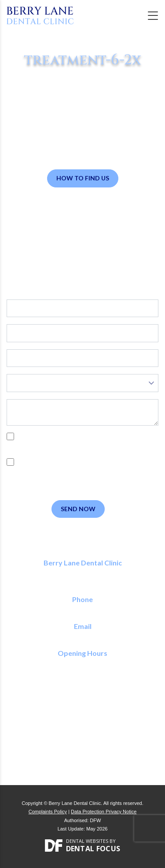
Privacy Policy (100, 446)
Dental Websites (87, 841)
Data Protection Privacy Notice (104, 812)
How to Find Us (83, 178)
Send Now (78, 509)
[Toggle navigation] (153, 16)
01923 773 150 (82, 609)
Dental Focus (93, 849)
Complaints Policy (48, 812)
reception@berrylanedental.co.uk (82, 636)
